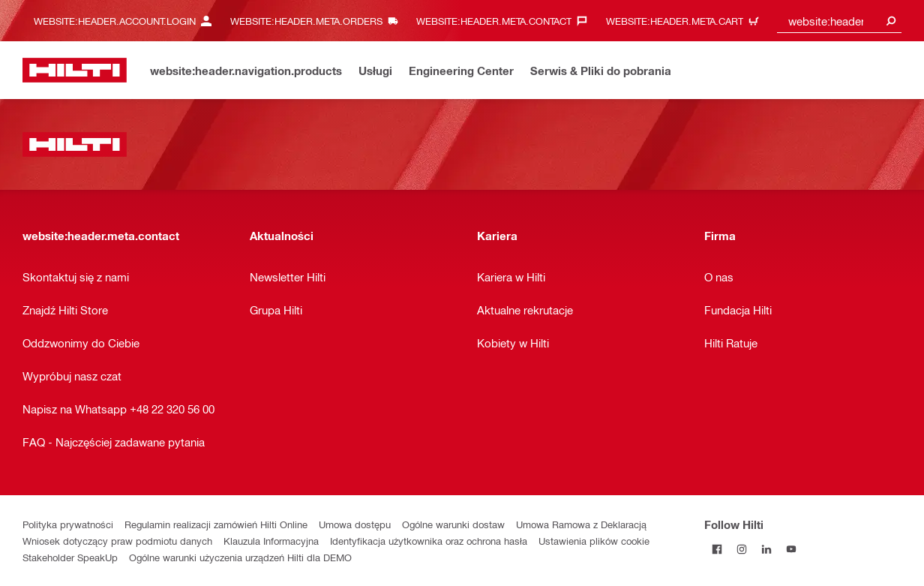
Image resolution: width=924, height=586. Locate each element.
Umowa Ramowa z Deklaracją (581, 524)
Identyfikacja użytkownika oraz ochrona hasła (429, 541)
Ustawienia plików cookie (594, 541)
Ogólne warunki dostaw (453, 524)
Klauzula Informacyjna (271, 541)
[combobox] (839, 21)
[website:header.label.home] (75, 70)
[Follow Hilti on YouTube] (791, 549)
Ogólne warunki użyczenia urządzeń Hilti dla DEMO (240, 557)
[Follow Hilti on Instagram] (741, 549)
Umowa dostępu (355, 524)
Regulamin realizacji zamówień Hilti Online (216, 524)
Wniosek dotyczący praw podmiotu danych (117, 541)
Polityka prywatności (68, 524)
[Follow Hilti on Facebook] (717, 549)
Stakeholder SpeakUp (70, 557)
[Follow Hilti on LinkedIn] (766, 549)
